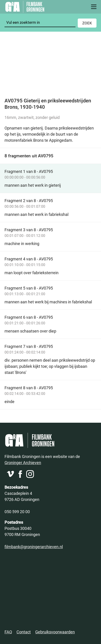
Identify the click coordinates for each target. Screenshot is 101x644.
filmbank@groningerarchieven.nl (34, 547)
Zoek (87, 23)
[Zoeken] (40, 22)
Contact (24, 632)
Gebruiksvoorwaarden (55, 632)
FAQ (8, 632)
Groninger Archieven (23, 462)
